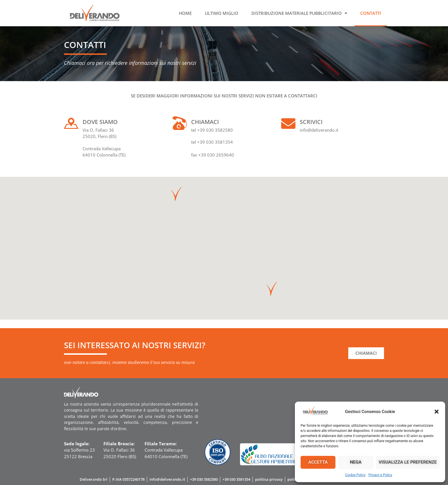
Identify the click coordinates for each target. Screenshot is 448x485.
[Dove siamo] (71, 123)
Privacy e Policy (380, 475)
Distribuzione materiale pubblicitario (299, 13)
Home (185, 13)
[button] (437, 412)
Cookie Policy (355, 475)
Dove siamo (100, 122)
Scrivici (311, 122)
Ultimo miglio (222, 13)
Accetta (318, 462)
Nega (356, 462)
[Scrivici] (288, 123)
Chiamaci (205, 122)
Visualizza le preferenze (408, 462)
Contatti (371, 13)
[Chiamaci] (180, 123)
